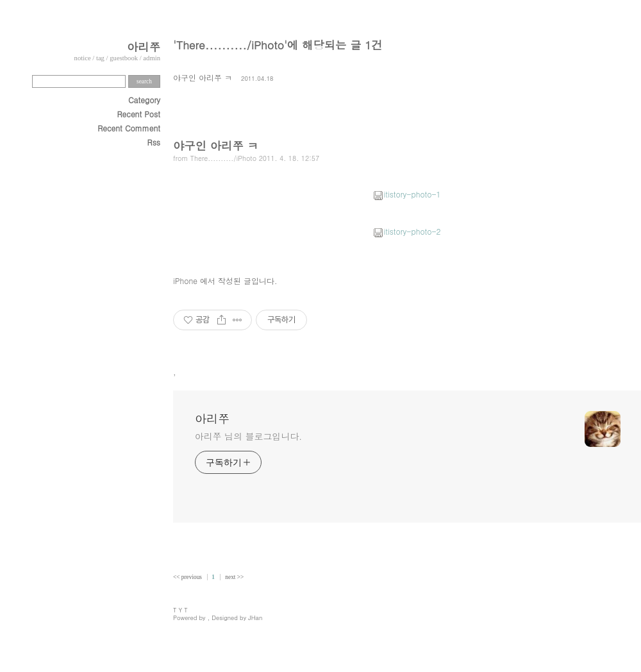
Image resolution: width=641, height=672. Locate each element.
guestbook (124, 58)
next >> (234, 577)
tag (100, 58)
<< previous (188, 577)
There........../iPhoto (223, 158)
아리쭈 (144, 46)
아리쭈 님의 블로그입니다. (248, 436)
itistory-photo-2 (407, 231)
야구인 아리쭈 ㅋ (203, 77)
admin (152, 58)
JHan (255, 617)
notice (83, 58)
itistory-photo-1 (407, 194)
